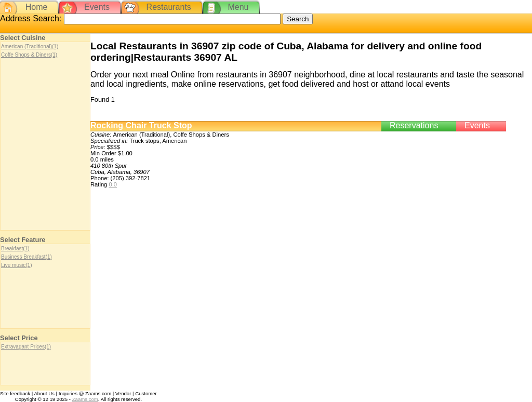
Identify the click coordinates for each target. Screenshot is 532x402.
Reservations (414, 125)
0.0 (113, 184)
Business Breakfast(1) (26, 257)
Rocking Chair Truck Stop (141, 125)
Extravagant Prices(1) (26, 347)
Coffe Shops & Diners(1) (29, 55)
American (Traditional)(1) (30, 46)
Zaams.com (85, 399)
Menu (238, 7)
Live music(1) (16, 265)
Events (97, 7)
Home (37, 7)
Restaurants (169, 7)
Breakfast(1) (15, 249)
